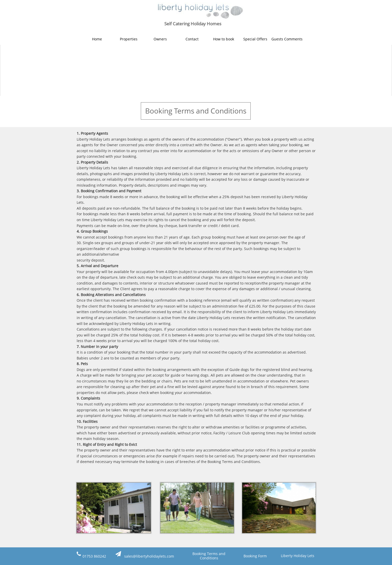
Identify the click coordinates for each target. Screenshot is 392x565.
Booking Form (255, 556)
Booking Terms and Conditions (209, 556)
